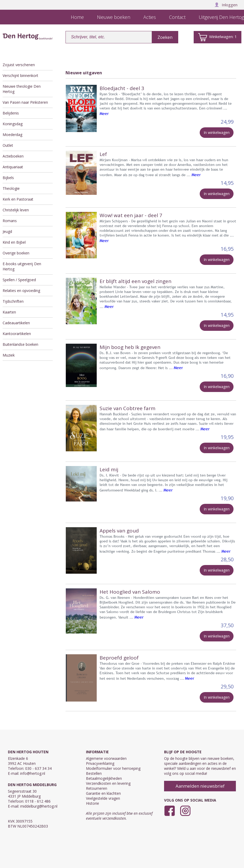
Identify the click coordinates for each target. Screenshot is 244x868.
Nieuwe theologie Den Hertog (22, 89)
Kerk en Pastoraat (18, 199)
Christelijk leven (16, 210)
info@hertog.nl (33, 773)
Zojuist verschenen (19, 65)
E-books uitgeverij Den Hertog (22, 266)
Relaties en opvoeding (21, 291)
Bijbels (8, 178)
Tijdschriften (13, 301)
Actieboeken (13, 156)
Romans (10, 221)
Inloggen (226, 5)
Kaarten (9, 312)
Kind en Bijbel (14, 242)
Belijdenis (11, 113)
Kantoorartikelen (17, 334)
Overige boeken (16, 253)
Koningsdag (13, 124)
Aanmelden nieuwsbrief (200, 786)
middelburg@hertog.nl (39, 806)
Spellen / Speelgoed (19, 280)
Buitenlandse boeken (20, 344)
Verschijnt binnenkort (20, 75)
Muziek (9, 355)
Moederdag (12, 135)
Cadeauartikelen (16, 323)
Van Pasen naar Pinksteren (25, 102)
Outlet (8, 145)
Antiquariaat (13, 167)
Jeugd (7, 231)
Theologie (11, 188)
